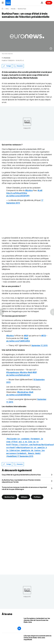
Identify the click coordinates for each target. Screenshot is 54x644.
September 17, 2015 (39, 345)
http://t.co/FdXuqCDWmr (17, 193)
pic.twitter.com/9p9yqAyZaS (18, 375)
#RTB (44, 336)
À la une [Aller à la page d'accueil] (7, 612)
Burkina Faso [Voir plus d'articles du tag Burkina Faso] (10, 495)
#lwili (26, 338)
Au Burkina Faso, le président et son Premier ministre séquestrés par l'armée (21, 479)
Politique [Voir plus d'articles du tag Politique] (37, 495)
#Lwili (40, 190)
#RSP (26, 336)
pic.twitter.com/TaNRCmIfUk (18, 341)
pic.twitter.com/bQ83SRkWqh (19, 395)
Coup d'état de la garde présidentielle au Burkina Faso (21, 473)
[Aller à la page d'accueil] (8, 3)
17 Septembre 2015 (25, 455)
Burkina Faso (22, 9)
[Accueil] (2, 9)
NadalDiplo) (30, 447)
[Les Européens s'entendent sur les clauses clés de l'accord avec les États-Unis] (38, 623)
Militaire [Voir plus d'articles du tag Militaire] (24, 495)
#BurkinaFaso (23, 392)
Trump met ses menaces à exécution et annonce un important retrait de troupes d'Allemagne (24, 487)
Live (49, 3)
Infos (7, 9)
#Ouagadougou (13, 372)
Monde (13, 9)
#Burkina (29, 190)
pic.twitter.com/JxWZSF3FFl (18, 196)
